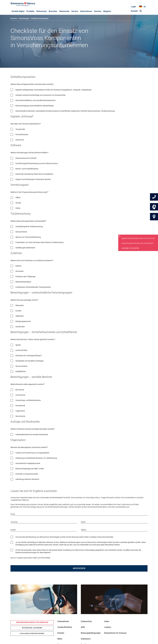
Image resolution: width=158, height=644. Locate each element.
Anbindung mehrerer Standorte (27, 479)
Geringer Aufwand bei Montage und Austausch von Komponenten (41, 95)
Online (18, 208)
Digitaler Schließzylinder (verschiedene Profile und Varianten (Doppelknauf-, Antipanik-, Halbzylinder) (54, 90)
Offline (18, 198)
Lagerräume (20, 411)
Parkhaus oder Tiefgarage (25, 277)
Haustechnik (20, 406)
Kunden (18, 311)
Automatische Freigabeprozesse (28, 463)
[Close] (120, 236)
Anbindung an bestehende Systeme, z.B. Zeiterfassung (36, 458)
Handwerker (20, 327)
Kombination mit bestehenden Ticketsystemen (33, 287)
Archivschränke (21, 350)
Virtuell (18, 203)
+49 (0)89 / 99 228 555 (130, 248)
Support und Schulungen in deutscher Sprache (33, 179)
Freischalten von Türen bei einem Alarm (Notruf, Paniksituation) (40, 243)
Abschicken (79, 568)
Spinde (18, 345)
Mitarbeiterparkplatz (23, 282)
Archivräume (20, 395)
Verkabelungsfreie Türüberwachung (29, 227)
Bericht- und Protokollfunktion (27, 169)
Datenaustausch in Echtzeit (26, 158)
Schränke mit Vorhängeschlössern (29, 356)
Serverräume (20, 416)
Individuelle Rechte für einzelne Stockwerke (32, 435)
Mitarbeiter (20, 306)
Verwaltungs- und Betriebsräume (28, 400)
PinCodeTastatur (22, 135)
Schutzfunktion (21, 232)
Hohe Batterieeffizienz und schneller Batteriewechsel (35, 100)
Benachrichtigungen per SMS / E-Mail (30, 469)
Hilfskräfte (19, 316)
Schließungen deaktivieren (25, 248)
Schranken (20, 271)
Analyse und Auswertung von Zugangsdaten (32, 453)
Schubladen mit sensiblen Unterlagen (30, 361)
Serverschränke (21, 366)
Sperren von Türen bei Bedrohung (28, 237)
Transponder (20, 129)
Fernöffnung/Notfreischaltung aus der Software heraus (37, 164)
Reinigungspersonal (23, 321)
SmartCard (20, 140)
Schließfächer (21, 372)
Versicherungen (24, 19)
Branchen (14, 19)
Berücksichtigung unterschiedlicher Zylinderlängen (35, 106)
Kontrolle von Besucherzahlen (27, 474)
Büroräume (20, 390)
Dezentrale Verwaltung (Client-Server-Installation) (34, 174)
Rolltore (18, 266)
